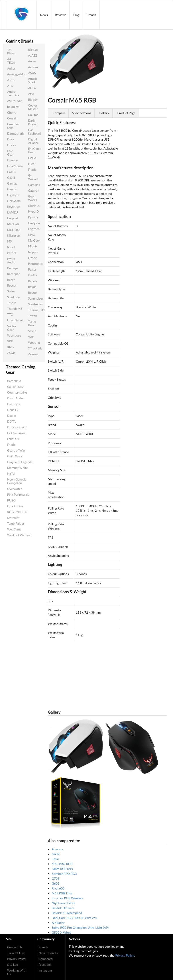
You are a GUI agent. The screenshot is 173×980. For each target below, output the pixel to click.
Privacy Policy (16, 959)
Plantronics (35, 264)
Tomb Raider (16, 523)
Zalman (33, 354)
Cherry (12, 112)
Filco (31, 164)
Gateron (34, 190)
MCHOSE (14, 230)
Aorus (32, 61)
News (44, 15)
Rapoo (32, 281)
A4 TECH (11, 61)
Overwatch (15, 489)
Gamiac (12, 183)
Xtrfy (11, 347)
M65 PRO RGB (62, 864)
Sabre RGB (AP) (62, 869)
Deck (11, 139)
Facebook (45, 965)
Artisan (33, 67)
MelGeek (34, 240)
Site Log (13, 965)
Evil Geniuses (16, 433)
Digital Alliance (33, 141)
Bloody (33, 100)
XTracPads (35, 348)
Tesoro (12, 303)
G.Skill (11, 178)
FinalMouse (14, 166)
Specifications (82, 113)
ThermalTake (35, 310)
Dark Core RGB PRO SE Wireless (74, 918)
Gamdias (34, 185)
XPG (10, 341)
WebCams (14, 529)
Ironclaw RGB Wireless (67, 898)
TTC (10, 314)
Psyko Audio (11, 260)
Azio (31, 94)
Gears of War (16, 450)
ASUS (32, 73)
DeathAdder (15, 398)
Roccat (12, 285)
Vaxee (32, 331)
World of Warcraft (19, 535)
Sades (11, 291)
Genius (12, 189)
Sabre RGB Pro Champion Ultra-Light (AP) (80, 928)
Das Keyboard (35, 132)
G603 (56, 883)
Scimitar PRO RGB (64, 874)
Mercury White (17, 468)
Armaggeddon (14, 74)
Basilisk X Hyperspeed (67, 913)
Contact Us (15, 947)
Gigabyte (13, 195)
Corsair (12, 118)
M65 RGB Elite (62, 893)
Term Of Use (16, 953)
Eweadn (13, 160)
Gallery (104, 113)
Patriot (12, 253)
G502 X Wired (62, 932)
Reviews (61, 15)
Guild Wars (15, 456)
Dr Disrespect (16, 427)
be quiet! (13, 107)
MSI (10, 241)
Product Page (126, 113)
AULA (32, 88)
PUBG (11, 500)
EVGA (32, 158)
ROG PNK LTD (17, 512)
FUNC (11, 172)
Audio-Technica (13, 93)
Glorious (34, 206)
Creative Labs (13, 126)
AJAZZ (33, 55)
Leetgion (34, 223)
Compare (59, 113)
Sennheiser (35, 298)
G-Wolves (33, 177)
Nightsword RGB (63, 903)
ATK (10, 86)
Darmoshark (14, 133)
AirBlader (58, 923)
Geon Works (33, 198)
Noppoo (34, 252)
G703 (56, 878)
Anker (11, 68)
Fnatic (32, 169)
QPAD (32, 275)
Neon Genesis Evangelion (17, 481)
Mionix (33, 246)
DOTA (11, 421)
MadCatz (13, 224)
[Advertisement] (107, 673)
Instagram (45, 970)
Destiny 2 (14, 404)
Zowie (11, 353)
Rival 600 (58, 888)
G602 (56, 854)
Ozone (33, 258)
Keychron (14, 206)
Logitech (34, 229)
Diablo (12, 416)
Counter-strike (17, 392)
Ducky (11, 145)
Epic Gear (10, 153)
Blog (76, 15)
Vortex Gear (12, 328)
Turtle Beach (32, 323)
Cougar (33, 115)
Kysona (33, 217)
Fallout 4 (13, 439)
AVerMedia (14, 101)
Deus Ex (13, 410)
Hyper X (34, 211)
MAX (32, 235)
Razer (11, 280)
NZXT (11, 247)
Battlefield (14, 381)
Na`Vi (11, 474)
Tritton (33, 316)
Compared (46, 959)
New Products (48, 953)
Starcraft (13, 518)
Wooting (34, 342)
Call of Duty (15, 387)
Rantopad (14, 274)
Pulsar (32, 269)
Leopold (13, 218)
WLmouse (14, 335)
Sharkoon (14, 297)
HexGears (14, 201)
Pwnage (13, 268)
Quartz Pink (15, 506)
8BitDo (33, 50)
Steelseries (35, 304)
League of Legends (20, 462)
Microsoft (14, 235)
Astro (11, 80)
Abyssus (57, 849)
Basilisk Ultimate (63, 908)
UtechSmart (14, 320)
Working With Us (17, 972)
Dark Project (33, 122)
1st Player (11, 51)
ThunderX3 (14, 309)
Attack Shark (32, 80)
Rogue (32, 293)
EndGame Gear (35, 150)
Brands (91, 15)
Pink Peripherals (18, 494)
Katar (55, 859)
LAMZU (12, 212)
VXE (31, 337)
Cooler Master (33, 107)
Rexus (32, 287)
